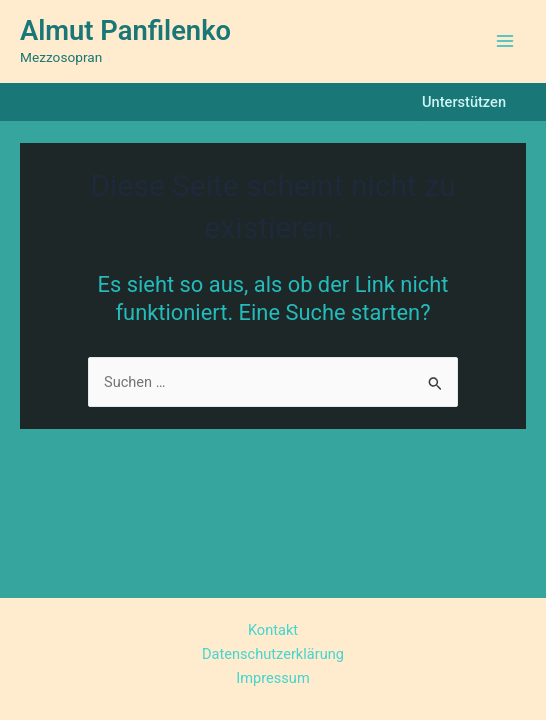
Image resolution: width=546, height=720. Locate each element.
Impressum (272, 678)
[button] (464, 102)
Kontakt (273, 630)
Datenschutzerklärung (273, 654)
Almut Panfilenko (125, 31)
